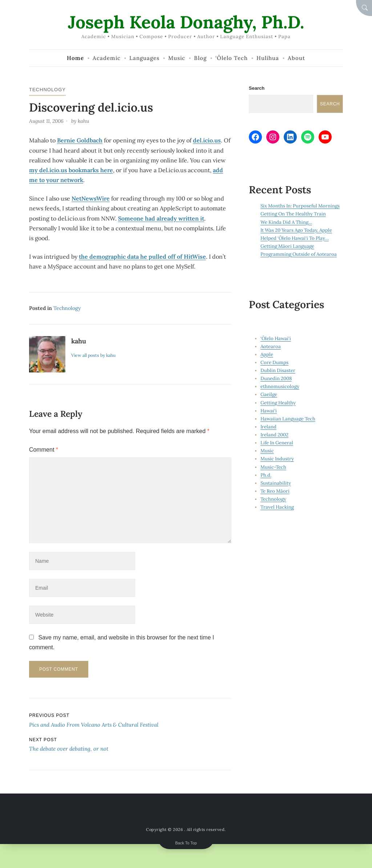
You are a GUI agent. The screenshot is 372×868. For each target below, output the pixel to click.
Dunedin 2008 (276, 378)
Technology (47, 90)
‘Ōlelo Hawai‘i (276, 338)
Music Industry (277, 459)
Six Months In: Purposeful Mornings (300, 206)
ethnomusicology (280, 386)
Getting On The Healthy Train (293, 214)
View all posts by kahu (93, 355)
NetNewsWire (91, 198)
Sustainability (276, 483)
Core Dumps (274, 362)
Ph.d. (266, 475)
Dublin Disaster (278, 370)
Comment (44, 450)
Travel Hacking (277, 507)
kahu (83, 121)
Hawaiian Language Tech (288, 419)
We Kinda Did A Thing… (286, 222)
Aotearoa (271, 346)
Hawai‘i (269, 411)
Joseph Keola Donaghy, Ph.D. (186, 22)
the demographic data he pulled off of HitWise (142, 257)
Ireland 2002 (274, 435)
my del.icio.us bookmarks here (71, 170)
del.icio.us (207, 140)
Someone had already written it (161, 218)
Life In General (277, 443)
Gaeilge (269, 394)
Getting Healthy (278, 403)
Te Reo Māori (275, 491)
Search (257, 88)
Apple (267, 354)
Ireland (268, 427)
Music (267, 451)
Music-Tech (273, 467)
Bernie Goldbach (80, 140)
